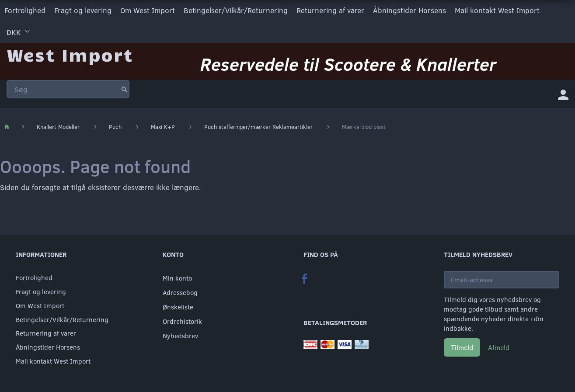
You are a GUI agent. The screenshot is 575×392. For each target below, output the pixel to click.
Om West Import (148, 10)
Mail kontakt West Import (497, 10)
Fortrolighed (25, 10)
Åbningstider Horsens (409, 10)
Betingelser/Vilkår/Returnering (236, 10)
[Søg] (124, 89)
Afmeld (499, 347)
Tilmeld (462, 347)
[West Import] (70, 54)
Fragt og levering (83, 10)
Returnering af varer (330, 10)
